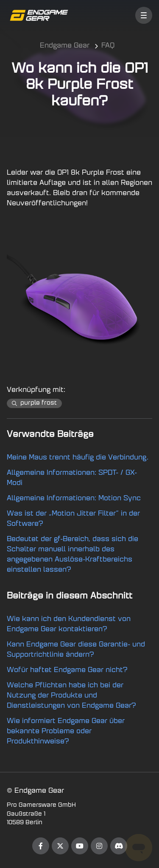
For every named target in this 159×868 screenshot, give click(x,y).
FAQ (108, 46)
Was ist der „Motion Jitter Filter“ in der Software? (73, 519)
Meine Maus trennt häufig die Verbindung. (78, 458)
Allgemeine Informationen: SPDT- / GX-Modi (72, 478)
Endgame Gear (65, 46)
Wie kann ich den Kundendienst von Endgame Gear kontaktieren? (69, 624)
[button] (144, 15)
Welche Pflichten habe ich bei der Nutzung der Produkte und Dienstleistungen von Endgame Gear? (71, 696)
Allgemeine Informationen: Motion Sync (74, 499)
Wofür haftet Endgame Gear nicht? (67, 670)
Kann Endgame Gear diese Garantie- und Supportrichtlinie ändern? (76, 650)
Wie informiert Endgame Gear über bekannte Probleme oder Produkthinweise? (66, 732)
